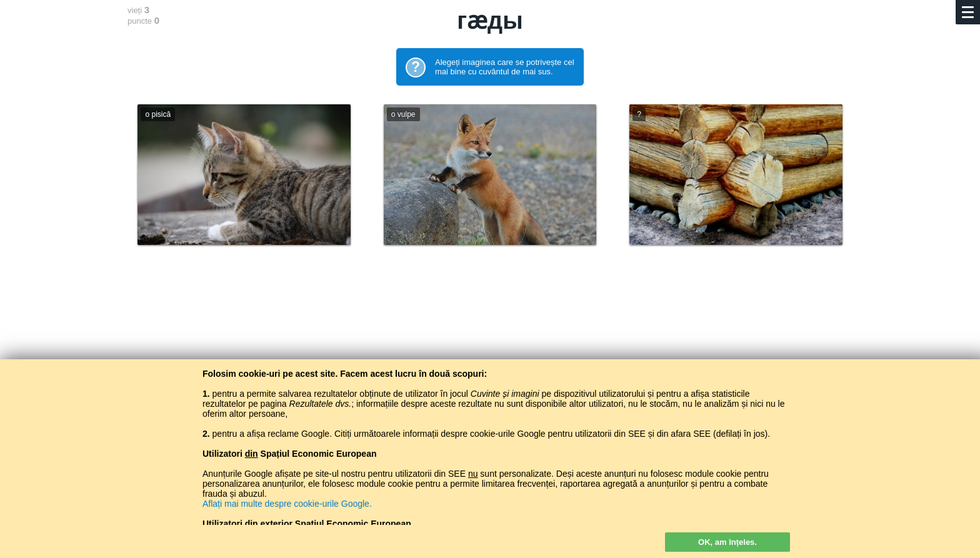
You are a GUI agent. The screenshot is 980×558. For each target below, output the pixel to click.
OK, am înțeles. (727, 542)
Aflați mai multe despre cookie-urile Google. (287, 504)
